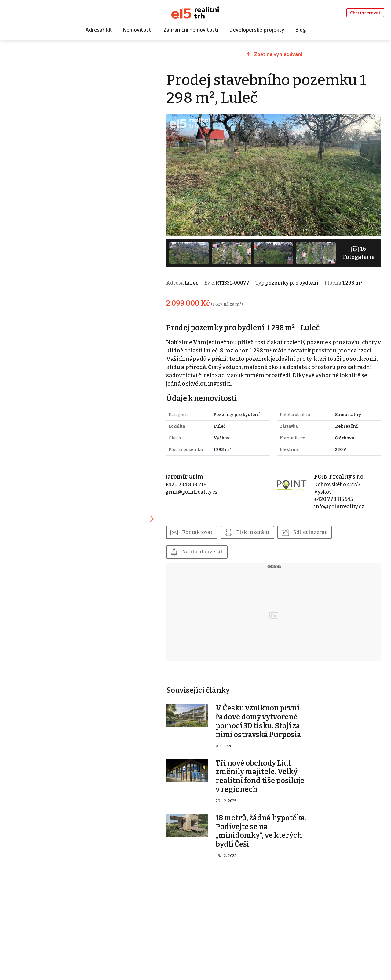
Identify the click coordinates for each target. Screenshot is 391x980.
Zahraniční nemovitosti (191, 30)
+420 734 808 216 (186, 484)
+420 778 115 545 (333, 499)
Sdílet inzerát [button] (310, 532)
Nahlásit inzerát (202, 552)
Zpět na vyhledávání (278, 54)
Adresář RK (99, 30)
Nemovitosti (138, 30)
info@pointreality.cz (339, 507)
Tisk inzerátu (253, 532)
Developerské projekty (257, 30)
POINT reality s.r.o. (339, 477)
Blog (301, 30)
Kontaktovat (197, 532)
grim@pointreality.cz (192, 492)
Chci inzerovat (365, 13)
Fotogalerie (359, 253)
